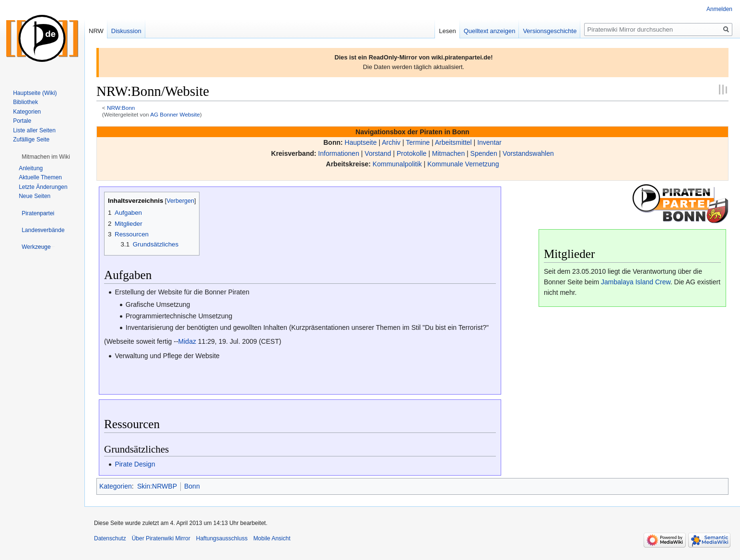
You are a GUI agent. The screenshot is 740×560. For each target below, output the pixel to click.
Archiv (391, 142)
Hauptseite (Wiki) (35, 93)
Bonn (192, 486)
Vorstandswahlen (528, 153)
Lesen (447, 31)
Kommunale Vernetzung (463, 164)
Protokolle (411, 153)
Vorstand (378, 153)
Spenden (484, 153)
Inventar (489, 142)
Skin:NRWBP (157, 486)
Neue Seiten (35, 196)
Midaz (187, 341)
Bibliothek (25, 102)
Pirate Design (135, 464)
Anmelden (719, 9)
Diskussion (126, 31)
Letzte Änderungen (43, 187)
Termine (418, 142)
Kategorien (116, 486)
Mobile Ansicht (272, 538)
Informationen (339, 153)
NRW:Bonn (121, 108)
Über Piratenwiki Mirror (161, 538)
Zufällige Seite (31, 140)
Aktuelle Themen (40, 177)
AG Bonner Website (175, 114)
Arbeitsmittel (453, 142)
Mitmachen (448, 153)
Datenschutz (110, 538)
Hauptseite (361, 142)
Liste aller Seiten (34, 130)
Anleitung (31, 168)
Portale (22, 121)
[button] (46, 157)
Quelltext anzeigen (490, 31)
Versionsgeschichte (550, 31)
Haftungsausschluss (222, 538)
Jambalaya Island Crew (636, 282)
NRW (96, 31)
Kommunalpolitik (397, 164)
